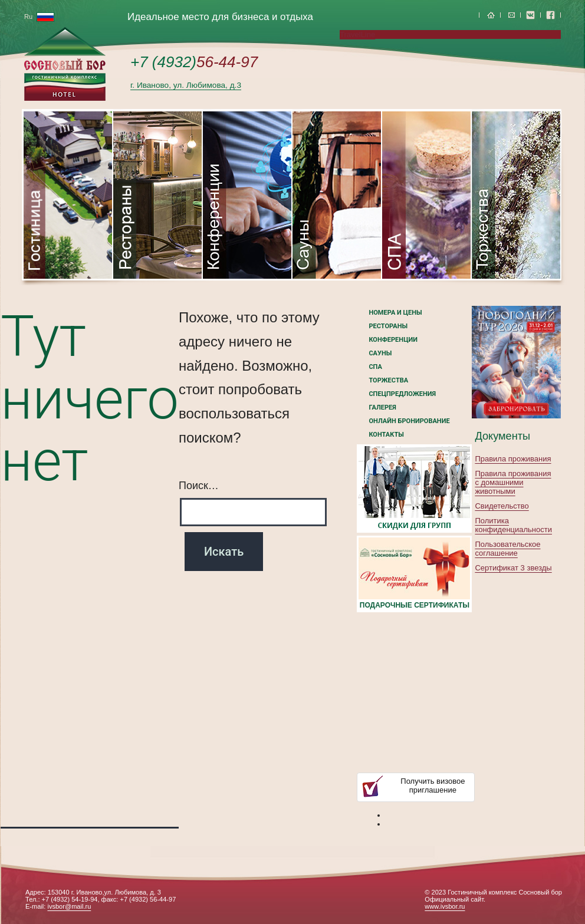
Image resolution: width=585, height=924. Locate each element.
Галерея (382, 407)
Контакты (386, 435)
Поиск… (199, 486)
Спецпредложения (402, 394)
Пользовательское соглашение (507, 549)
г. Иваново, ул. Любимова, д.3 (186, 85)
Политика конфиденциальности (513, 525)
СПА (375, 367)
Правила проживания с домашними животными (513, 482)
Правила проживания (513, 459)
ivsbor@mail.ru (69, 906)
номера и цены (395, 313)
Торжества (388, 380)
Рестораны (388, 326)
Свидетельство (502, 506)
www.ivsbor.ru (445, 906)
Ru (39, 16)
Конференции (393, 340)
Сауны (380, 353)
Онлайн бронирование (409, 421)
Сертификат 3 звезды (513, 568)
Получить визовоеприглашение (433, 786)
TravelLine (357, 34)
